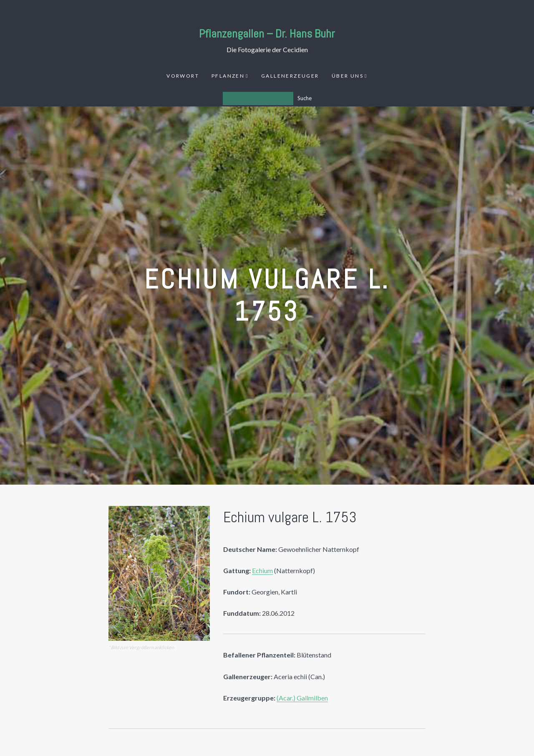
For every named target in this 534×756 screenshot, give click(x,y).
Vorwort (183, 76)
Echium (262, 570)
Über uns (348, 76)
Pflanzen (228, 76)
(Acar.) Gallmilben (302, 698)
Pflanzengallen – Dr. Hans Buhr (267, 34)
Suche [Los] (305, 98)
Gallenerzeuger (290, 76)
